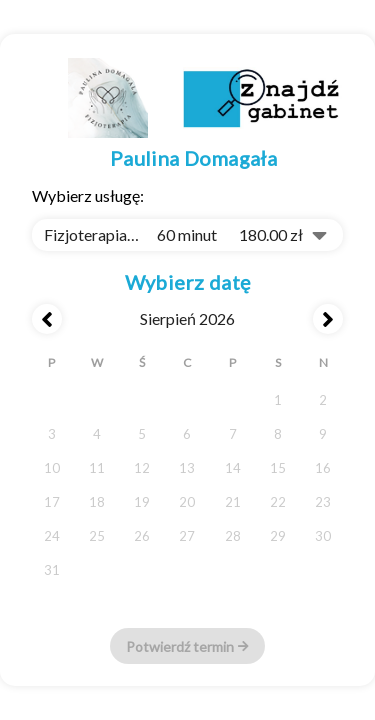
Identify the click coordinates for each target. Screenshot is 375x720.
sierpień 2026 (187, 318)
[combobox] (187, 235)
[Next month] (328, 319)
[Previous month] (47, 319)
